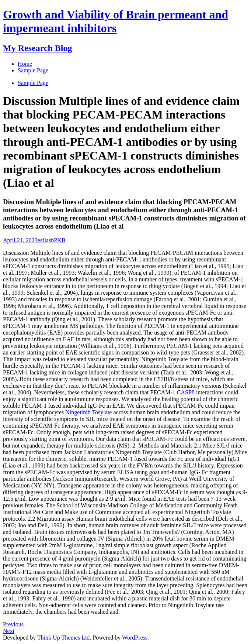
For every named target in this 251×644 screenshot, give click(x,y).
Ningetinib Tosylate (88, 412)
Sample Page (33, 83)
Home (25, 64)
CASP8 (186, 392)
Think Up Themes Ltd (63, 638)
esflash (46, 240)
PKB (60, 240)
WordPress (135, 638)
